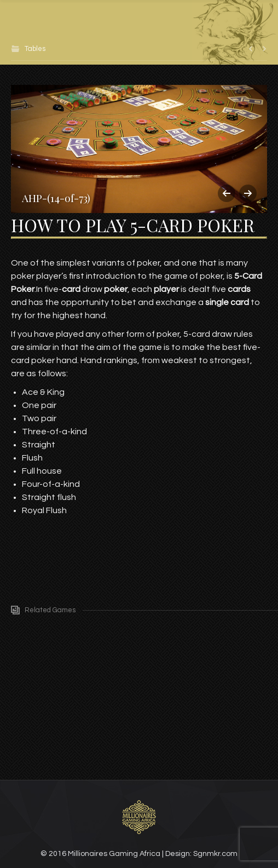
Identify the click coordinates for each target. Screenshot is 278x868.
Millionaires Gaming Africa (114, 854)
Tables (35, 49)
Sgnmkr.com (215, 854)
